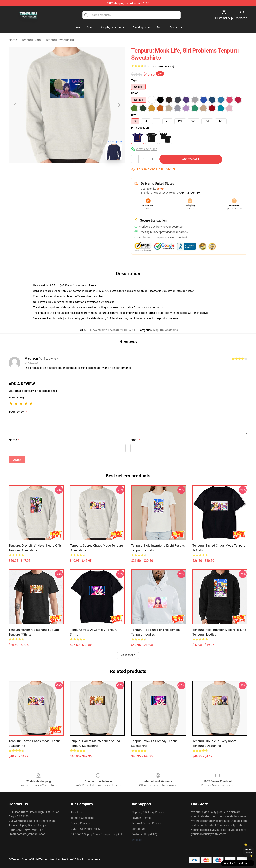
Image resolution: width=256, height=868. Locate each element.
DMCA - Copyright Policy (85, 829)
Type (134, 80)
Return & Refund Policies (146, 823)
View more (128, 655)
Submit (17, 460)
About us (76, 812)
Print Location (140, 128)
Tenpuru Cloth (31, 40)
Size (134, 115)
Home (13, 40)
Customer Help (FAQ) (144, 834)
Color (134, 93)
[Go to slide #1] (57, 172)
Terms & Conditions (82, 818)
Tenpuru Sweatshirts (60, 40)
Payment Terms (141, 818)
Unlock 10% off (249, 851)
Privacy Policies (80, 823)
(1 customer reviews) (161, 66)
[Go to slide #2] (77, 172)
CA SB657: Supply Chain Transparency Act (96, 834)
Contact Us (138, 829)
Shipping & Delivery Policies (148, 812)
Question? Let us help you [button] (238, 863)
